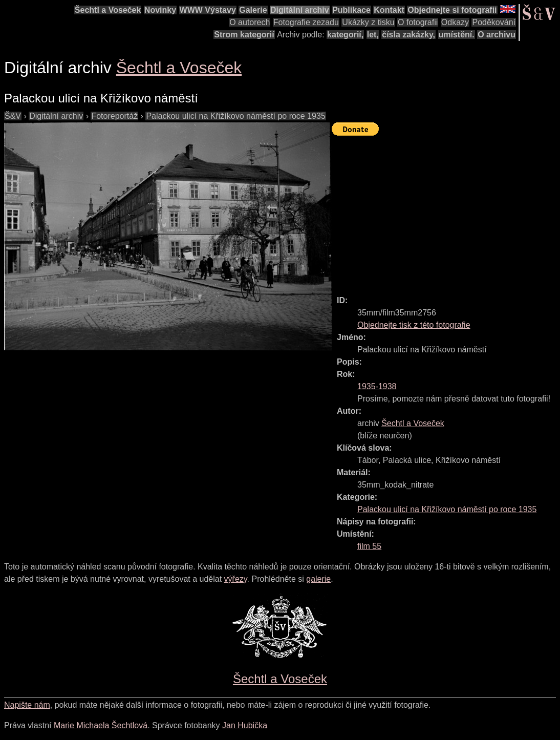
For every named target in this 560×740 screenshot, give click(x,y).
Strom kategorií (244, 35)
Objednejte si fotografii (452, 10)
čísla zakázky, (408, 35)
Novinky (160, 10)
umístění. (457, 35)
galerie (318, 579)
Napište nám (27, 705)
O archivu (497, 35)
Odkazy (455, 22)
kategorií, (345, 35)
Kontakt (389, 10)
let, (373, 35)
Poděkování (494, 22)
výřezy (236, 579)
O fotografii (418, 22)
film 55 (369, 546)
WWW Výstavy (208, 10)
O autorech (250, 22)
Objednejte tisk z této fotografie (414, 325)
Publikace (351, 10)
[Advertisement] (446, 211)
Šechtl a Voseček (108, 10)
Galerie (253, 10)
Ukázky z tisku (368, 22)
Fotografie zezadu (306, 22)
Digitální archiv (300, 10)
